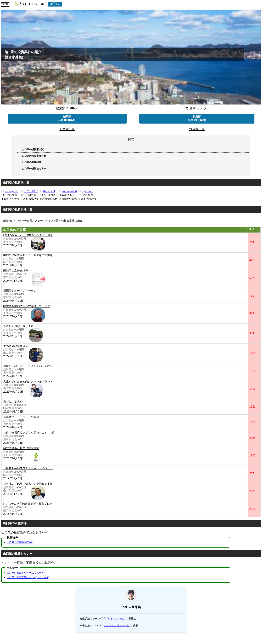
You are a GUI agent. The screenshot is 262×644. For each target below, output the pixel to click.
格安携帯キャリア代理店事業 (21, 448)
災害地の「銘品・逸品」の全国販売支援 (28, 484)
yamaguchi (12, 191)
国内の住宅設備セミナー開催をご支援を (28, 255)
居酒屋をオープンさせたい (20, 291)
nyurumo (88, 191)
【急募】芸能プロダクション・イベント (28, 468)
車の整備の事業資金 (16, 346)
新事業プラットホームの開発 (21, 417)
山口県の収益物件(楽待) (20, 542)
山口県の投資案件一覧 (34, 156)
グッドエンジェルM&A (117, 625)
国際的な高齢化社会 (16, 271)
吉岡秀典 (135, 607)
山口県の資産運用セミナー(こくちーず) (28, 577)
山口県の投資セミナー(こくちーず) (26, 573)
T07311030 (31, 191)
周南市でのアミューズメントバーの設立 (28, 366)
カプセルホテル (13, 401)
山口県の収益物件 (32, 162)
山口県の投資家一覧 (33, 150)
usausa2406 (70, 191)
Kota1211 (49, 191)
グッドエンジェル (116, 619)
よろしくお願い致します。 (20, 326)
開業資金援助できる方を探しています (27, 306)
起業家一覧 (67, 129)
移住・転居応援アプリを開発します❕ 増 (29, 433)
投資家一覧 (197, 129)
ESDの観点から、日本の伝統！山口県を (28, 235)
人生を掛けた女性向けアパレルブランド (28, 382)
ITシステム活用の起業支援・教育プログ (28, 504)
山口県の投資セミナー (34, 169)
